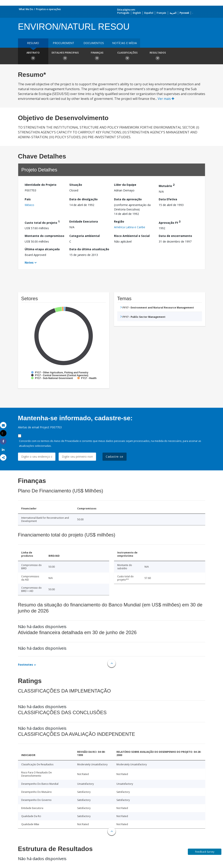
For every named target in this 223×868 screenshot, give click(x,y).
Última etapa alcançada (42, 249)
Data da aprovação (128, 199)
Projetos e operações (48, 9)
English (137, 13)
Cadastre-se (115, 457)
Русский (184, 13)
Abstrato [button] (33, 56)
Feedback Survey (205, 852)
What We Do (26, 9)
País (28, 199)
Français (161, 13)
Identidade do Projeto (41, 185)
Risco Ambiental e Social (132, 236)
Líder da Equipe (125, 185)
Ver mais (166, 99)
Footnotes (25, 665)
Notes (29, 262)
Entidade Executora (84, 221)
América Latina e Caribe (130, 227)
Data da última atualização (89, 249)
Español (149, 13)
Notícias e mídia (125, 43)
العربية (173, 13)
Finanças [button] (97, 56)
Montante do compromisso (44, 236)
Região (119, 221)
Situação (76, 185)
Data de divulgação (83, 199)
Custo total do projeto (42, 222)
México (29, 205)
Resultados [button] (158, 56)
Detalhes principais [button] (65, 56)
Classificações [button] (127, 56)
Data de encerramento (175, 236)
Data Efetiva (168, 199)
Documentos (94, 43)
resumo (33, 43)
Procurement (63, 43)
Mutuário (167, 185)
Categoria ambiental (85, 236)
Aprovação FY (170, 222)
